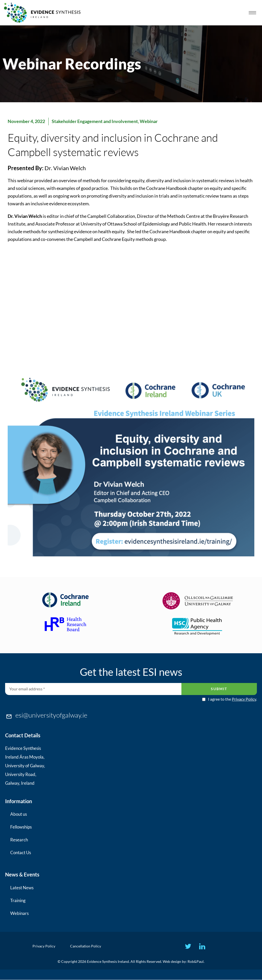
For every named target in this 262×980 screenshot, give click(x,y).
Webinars (19, 913)
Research (19, 840)
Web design (172, 962)
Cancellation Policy (86, 946)
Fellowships (21, 827)
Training (18, 900)
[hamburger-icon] (252, 13)
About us (19, 814)
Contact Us (21, 853)
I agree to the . (232, 699)
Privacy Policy (244, 699)
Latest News (22, 888)
